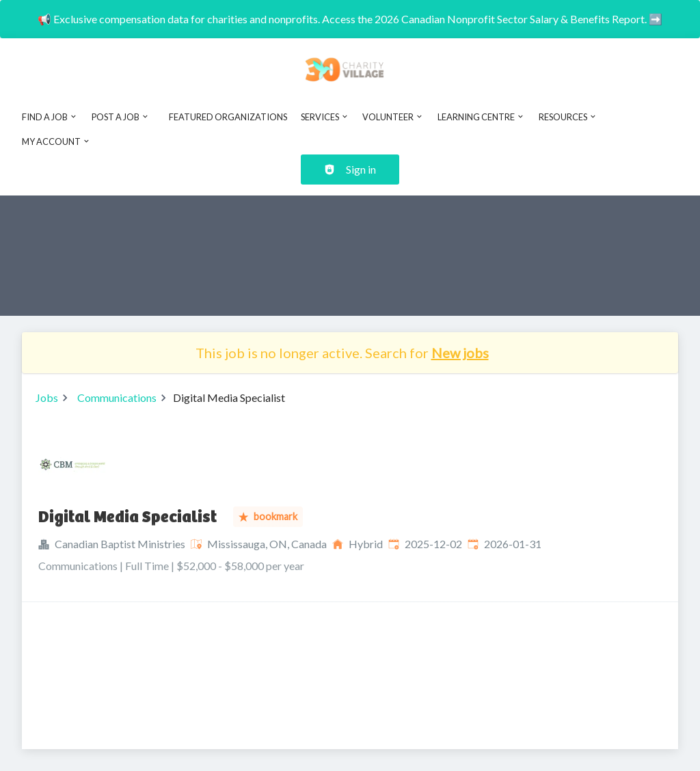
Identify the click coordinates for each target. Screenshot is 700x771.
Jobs (47, 397)
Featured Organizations (228, 117)
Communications (117, 397)
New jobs (460, 353)
